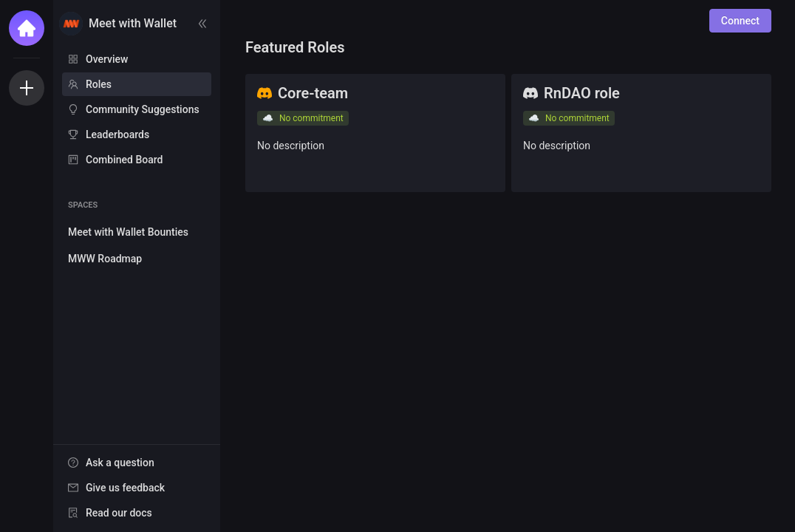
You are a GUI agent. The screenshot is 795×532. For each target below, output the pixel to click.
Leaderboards (117, 134)
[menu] (137, 110)
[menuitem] (137, 59)
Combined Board (124, 160)
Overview (107, 59)
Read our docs (119, 513)
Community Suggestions (143, 109)
